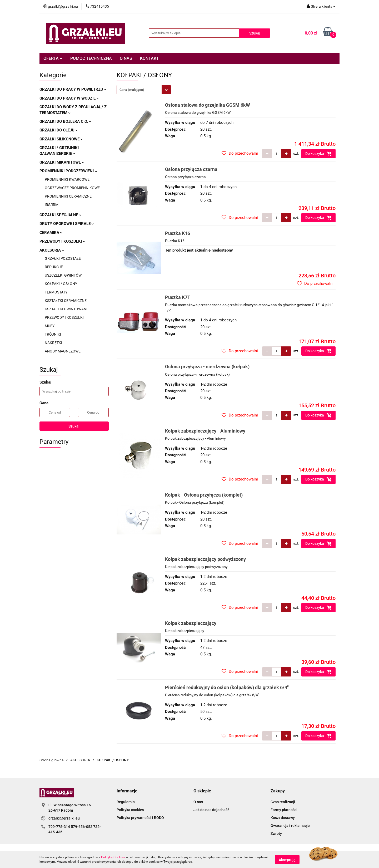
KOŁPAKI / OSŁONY (61, 284)
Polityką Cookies (113, 857)
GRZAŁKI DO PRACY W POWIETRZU (73, 89)
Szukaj (74, 426)
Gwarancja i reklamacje (290, 826)
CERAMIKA (51, 233)
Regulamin (126, 802)
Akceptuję (287, 860)
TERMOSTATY (56, 292)
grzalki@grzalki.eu (64, 818)
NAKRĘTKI (53, 343)
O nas (198, 802)
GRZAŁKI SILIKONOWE (61, 139)
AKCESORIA (52, 250)
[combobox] (144, 90)
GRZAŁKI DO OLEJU (59, 130)
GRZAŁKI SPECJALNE (60, 215)
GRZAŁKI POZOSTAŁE (63, 258)
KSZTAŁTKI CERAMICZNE (66, 301)
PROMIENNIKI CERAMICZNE (68, 196)
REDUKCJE (54, 267)
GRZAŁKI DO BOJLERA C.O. (65, 121)
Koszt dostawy (283, 818)
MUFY (50, 326)
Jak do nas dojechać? (211, 810)
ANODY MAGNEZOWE (63, 351)
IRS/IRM (52, 205)
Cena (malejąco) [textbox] (132, 90)
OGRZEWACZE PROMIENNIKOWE (72, 188)
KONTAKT (149, 58)
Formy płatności (284, 810)
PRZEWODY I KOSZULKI (62, 241)
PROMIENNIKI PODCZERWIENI (68, 171)
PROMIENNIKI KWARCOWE (67, 179)
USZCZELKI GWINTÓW (63, 275)
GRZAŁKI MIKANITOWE (62, 162)
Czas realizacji (283, 802)
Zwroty (276, 833)
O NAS (126, 58)
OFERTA (53, 58)
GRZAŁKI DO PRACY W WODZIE (69, 98)
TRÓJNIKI (53, 334)
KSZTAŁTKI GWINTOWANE (67, 309)
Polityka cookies (130, 810)
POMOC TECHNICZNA (91, 58)
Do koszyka (318, 154)
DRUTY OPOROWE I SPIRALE (67, 224)
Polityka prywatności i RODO (140, 818)
